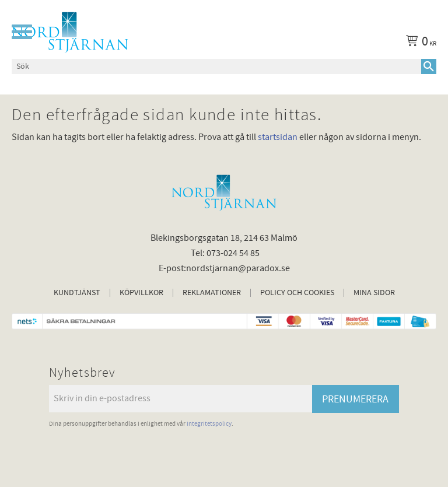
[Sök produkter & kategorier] (216, 66)
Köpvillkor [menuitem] (141, 293)
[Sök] (429, 66)
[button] (22, 32)
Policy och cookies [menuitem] (297, 293)
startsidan (278, 137)
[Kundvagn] (419, 43)
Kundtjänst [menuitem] (77, 293)
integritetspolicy (209, 424)
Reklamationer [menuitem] (212, 293)
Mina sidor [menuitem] (374, 293)
